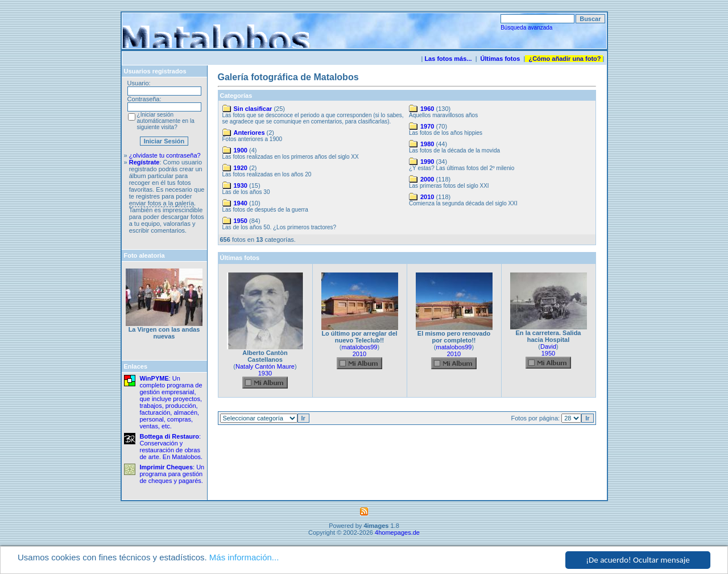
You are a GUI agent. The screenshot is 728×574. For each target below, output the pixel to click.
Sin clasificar (253, 109)
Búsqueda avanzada (526, 28)
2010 (427, 197)
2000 (427, 179)
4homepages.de (397, 532)
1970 (427, 126)
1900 (241, 150)
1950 (241, 221)
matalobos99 (360, 347)
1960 (427, 109)
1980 (427, 144)
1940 (241, 203)
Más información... (244, 558)
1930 (241, 185)
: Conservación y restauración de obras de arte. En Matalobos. (171, 447)
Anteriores (249, 133)
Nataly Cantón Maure (265, 366)
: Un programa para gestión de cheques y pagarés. (172, 474)
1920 (241, 168)
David (548, 346)
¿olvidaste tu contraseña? (165, 155)
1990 (427, 162)
